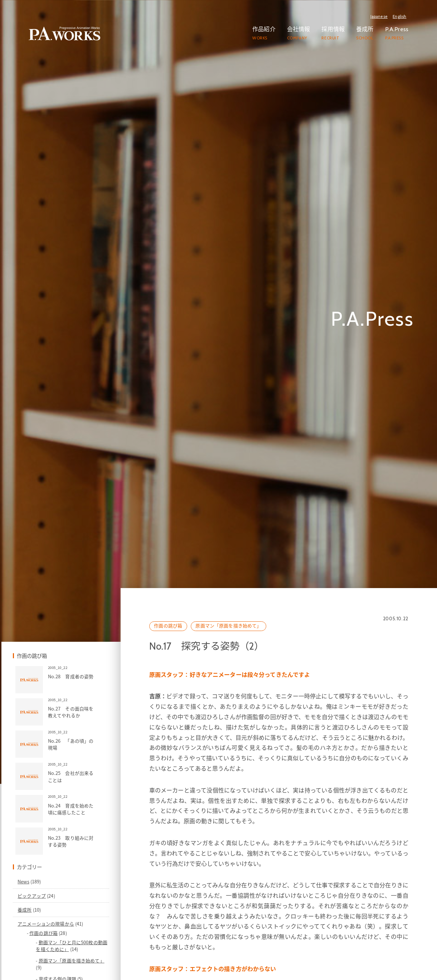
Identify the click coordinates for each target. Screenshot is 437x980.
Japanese (379, 16)
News (66, 938)
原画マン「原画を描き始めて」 (259, 683)
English (399, 16)
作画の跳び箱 (199, 683)
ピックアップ (74, 952)
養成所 (67, 966)
